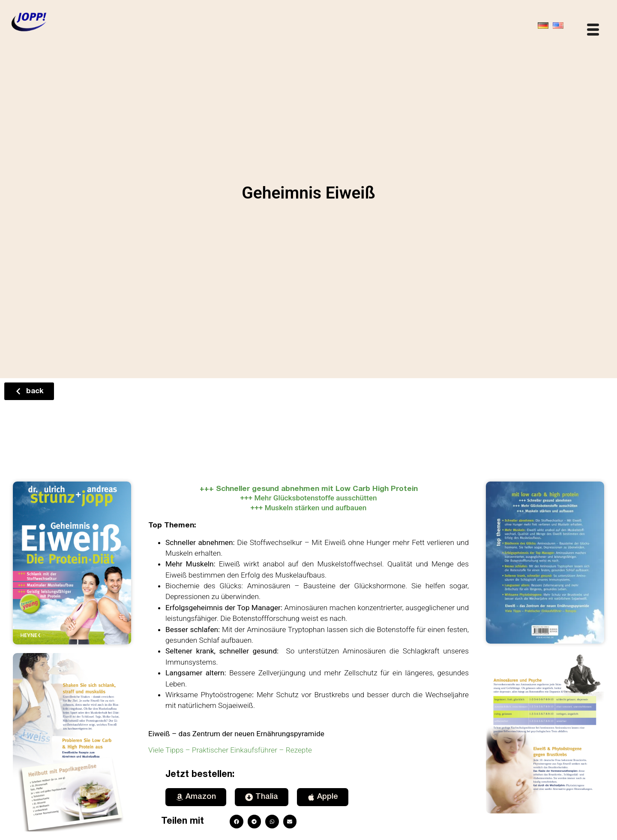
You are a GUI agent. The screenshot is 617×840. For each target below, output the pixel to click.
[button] (237, 822)
